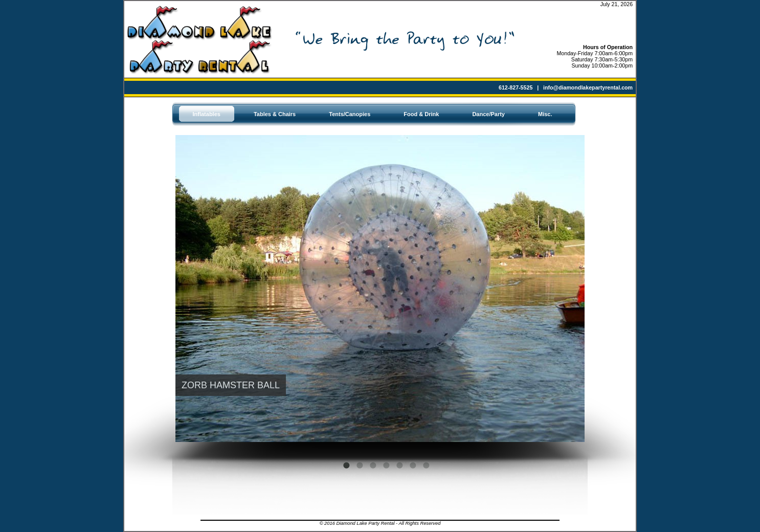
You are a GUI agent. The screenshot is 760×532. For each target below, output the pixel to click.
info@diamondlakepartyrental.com (588, 87)
